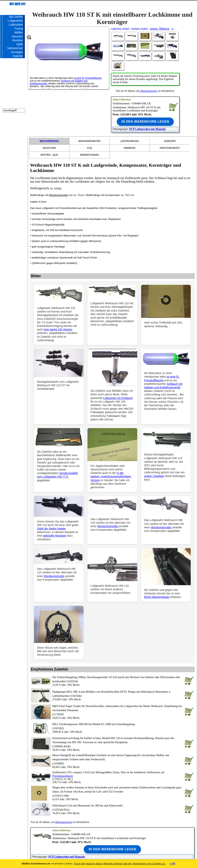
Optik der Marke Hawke (51, 529)
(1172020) (118, 710)
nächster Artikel (139, 28)
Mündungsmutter (59, 195)
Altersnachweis (149, 91)
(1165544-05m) (118, 807)
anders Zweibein (154, 476)
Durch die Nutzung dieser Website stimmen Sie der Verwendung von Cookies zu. (120, 864)
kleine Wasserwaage (157, 597)
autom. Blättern (160, 29)
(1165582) (118, 726)
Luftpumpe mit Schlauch (118, 398)
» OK (172, 864)
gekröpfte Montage (54, 536)
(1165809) (118, 759)
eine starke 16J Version (58, 329)
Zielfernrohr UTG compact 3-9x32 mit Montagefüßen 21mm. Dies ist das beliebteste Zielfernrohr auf (108, 772)
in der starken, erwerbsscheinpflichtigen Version (111, 476)
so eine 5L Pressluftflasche (88, 78)
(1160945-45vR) (118, 742)
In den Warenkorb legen (145, 122)
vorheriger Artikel (120, 28)
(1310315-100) (118, 791)
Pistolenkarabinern (63, 776)
